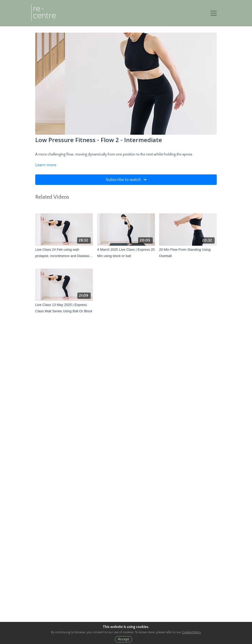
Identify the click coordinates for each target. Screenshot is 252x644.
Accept (124, 639)
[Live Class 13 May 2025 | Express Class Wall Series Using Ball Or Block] (64, 308)
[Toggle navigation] (214, 13)
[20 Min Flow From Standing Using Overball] (188, 253)
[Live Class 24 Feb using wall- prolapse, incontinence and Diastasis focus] (64, 253)
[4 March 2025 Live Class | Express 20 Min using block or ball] (126, 253)
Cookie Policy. (192, 632)
